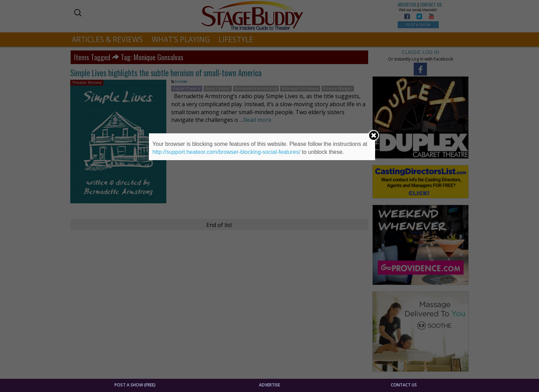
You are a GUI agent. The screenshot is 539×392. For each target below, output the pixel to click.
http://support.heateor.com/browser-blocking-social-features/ (226, 152)
